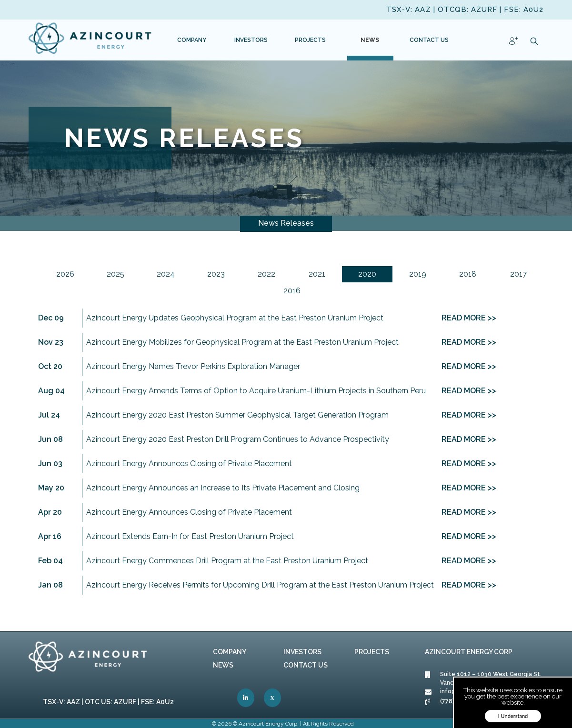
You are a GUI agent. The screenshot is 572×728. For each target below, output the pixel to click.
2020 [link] (367, 274)
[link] (90, 40)
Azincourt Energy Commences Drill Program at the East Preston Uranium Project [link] (227, 561)
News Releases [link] (286, 223)
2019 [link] (418, 274)
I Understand (513, 716)
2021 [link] (317, 274)
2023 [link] (216, 274)
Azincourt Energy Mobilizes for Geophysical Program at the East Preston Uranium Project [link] (242, 342)
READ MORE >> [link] (469, 318)
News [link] (223, 665)
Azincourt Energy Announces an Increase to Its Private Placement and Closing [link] (223, 488)
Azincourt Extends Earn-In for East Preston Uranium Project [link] (190, 536)
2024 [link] (166, 274)
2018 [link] (468, 274)
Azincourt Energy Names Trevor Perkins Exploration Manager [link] (193, 366)
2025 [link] (115, 274)
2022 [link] (266, 274)
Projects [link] (372, 652)
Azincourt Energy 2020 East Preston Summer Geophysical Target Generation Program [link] (237, 415)
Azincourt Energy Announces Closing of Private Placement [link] (189, 464)
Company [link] (230, 652)
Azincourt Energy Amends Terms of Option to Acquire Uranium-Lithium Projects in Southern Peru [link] (256, 391)
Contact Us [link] (306, 665)
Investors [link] (302, 652)
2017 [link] (518, 274)
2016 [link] (292, 291)
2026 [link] (65, 274)
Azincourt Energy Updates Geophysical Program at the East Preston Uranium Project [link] (235, 318)
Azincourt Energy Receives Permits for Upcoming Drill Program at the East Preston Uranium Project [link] (260, 585)
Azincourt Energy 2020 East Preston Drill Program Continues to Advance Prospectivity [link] (238, 439)
